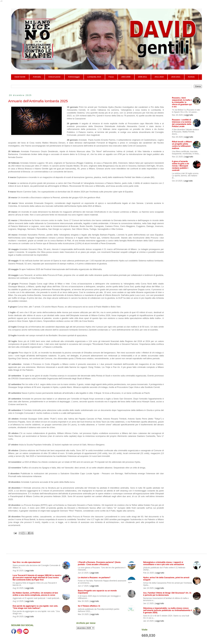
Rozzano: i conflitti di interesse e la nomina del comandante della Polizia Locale (182, 123)
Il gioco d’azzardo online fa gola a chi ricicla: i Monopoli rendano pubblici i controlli (180, 166)
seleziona (85, 628)
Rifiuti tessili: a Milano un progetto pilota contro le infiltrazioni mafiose (182, 145)
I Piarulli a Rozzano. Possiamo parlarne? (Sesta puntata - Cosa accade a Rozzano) (99, 563)
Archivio (191, 77)
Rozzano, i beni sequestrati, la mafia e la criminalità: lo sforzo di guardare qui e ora (182, 102)
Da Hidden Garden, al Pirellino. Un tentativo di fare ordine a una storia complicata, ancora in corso (35, 594)
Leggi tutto (189, 115)
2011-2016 (159, 77)
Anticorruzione (54, 77)
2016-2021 (176, 77)
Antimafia (37, 77)
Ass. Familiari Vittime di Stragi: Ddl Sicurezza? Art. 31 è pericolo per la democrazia (167, 594)
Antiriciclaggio (74, 77)
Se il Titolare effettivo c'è (89, 606)
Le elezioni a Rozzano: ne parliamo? (94, 578)
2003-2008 (126, 77)
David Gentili (20, 77)
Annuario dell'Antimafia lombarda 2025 (38, 101)
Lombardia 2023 (94, 77)
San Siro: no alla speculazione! (27, 562)
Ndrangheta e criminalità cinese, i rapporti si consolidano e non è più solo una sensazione (164, 563)
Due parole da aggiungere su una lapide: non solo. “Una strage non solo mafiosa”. (35, 607)
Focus (111, 77)
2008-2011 (142, 77)
